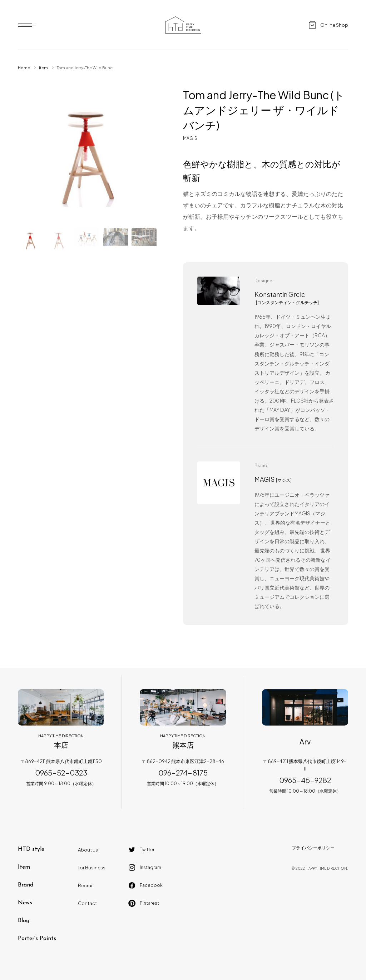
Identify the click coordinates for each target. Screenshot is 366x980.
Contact (87, 903)
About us (88, 850)
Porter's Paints (37, 939)
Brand (26, 885)
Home (24, 68)
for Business (92, 868)
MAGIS (190, 138)
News (25, 903)
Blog (24, 921)
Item (43, 68)
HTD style (31, 849)
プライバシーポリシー (313, 848)
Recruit (86, 885)
